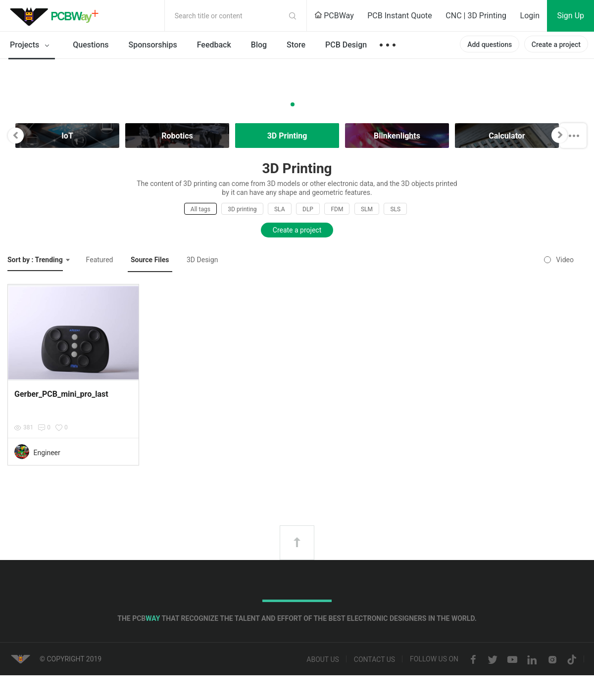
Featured (100, 260)
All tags (200, 209)
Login (530, 16)
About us (323, 660)
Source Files (150, 260)
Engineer (47, 453)
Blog (259, 45)
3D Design (202, 260)
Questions (91, 45)
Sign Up (570, 16)
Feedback (214, 45)
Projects (31, 46)
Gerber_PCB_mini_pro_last (61, 394)
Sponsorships (153, 45)
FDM (337, 209)
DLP (308, 209)
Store (296, 45)
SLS (395, 209)
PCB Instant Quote (400, 16)
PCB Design (346, 45)
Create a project (556, 45)
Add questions (490, 45)
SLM (367, 209)
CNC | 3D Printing (476, 16)
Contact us (374, 660)
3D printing (242, 209)
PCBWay (334, 16)
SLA (280, 209)
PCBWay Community (57, 16)
